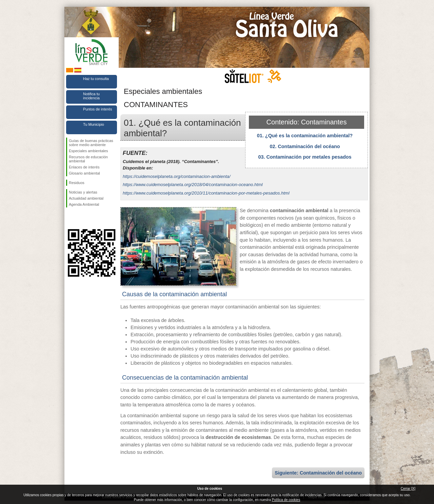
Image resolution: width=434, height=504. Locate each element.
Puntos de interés (98, 109)
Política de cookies (286, 500)
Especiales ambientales (88, 151)
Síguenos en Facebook (70, 218)
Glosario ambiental (84, 173)
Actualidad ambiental (86, 198)
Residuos (77, 183)
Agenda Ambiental (84, 204)
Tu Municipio (94, 124)
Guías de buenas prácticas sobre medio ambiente (91, 143)
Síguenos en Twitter (81, 218)
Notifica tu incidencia (91, 96)
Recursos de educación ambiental (88, 159)
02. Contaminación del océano (305, 146)
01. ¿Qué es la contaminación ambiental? (305, 136)
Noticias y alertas (83, 192)
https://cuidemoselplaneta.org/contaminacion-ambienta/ (177, 176)
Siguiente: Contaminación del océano (318, 473)
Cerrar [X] (408, 489)
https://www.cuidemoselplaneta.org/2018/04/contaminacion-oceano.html (193, 185)
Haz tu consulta (96, 79)
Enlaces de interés (84, 167)
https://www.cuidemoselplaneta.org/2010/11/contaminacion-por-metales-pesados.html (206, 193)
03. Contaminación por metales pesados (305, 157)
